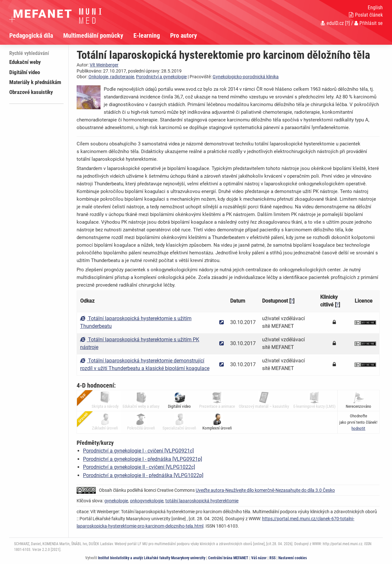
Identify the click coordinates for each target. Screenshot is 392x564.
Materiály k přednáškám (35, 82)
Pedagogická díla (31, 35)
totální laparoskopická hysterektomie (202, 501)
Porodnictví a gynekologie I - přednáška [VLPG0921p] (143, 459)
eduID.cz (332, 23)
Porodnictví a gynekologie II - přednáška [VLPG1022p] (143, 475)
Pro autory (184, 35)
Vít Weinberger (104, 65)
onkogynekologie (147, 501)
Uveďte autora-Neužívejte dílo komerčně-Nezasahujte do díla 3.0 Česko (265, 490)
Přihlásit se (369, 23)
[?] (347, 23)
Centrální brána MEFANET (228, 558)
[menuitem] (36, 35)
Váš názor (259, 558)
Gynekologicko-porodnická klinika (246, 77)
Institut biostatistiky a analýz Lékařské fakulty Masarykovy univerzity (152, 558)
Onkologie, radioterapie (111, 77)
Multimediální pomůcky (93, 35)
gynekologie (116, 501)
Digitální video (25, 72)
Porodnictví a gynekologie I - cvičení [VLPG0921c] (138, 451)
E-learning (147, 35)
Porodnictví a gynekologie (161, 77)
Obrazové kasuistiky (31, 92)
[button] (358, 428)
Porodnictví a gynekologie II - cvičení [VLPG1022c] (139, 467)
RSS (272, 558)
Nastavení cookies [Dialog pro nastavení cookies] (293, 558)
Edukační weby (25, 62)
